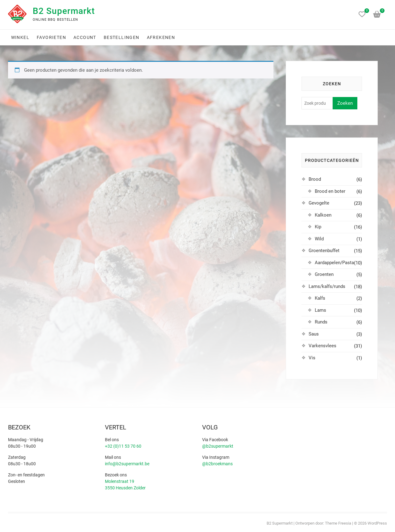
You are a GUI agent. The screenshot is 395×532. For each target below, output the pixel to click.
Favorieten (51, 37)
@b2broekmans (217, 464)
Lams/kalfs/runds (327, 286)
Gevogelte (319, 203)
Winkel (20, 37)
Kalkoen (323, 215)
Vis (312, 358)
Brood (315, 179)
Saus (314, 334)
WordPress (377, 523)
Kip (318, 227)
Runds (321, 322)
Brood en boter (330, 191)
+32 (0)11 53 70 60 (123, 446)
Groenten (324, 274)
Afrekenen (161, 37)
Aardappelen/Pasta (334, 263)
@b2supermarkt (218, 446)
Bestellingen (122, 37)
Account (85, 37)
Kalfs (320, 298)
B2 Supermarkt (64, 11)
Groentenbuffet (324, 251)
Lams (320, 310)
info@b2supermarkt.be (127, 464)
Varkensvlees (322, 346)
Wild (319, 239)
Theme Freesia (338, 523)
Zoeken (345, 103)
